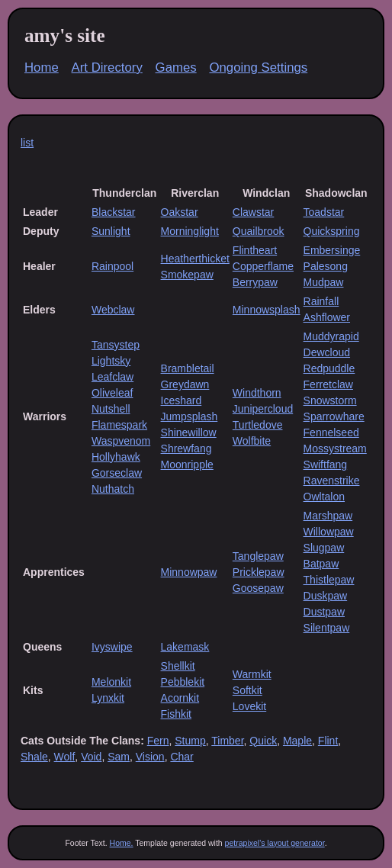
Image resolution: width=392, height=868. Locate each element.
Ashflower (327, 317)
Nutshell (111, 409)
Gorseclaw (117, 473)
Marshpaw (328, 516)
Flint (328, 741)
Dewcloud (327, 352)
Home (42, 68)
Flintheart (255, 250)
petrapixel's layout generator (275, 843)
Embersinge (332, 250)
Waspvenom (121, 441)
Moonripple (187, 465)
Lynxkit (108, 698)
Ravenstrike (332, 481)
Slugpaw (324, 548)
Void (91, 757)
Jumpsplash (190, 416)
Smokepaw (187, 275)
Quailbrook (259, 231)
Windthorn (257, 393)
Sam (119, 757)
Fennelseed (331, 432)
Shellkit (178, 666)
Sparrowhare (334, 416)
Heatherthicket (195, 259)
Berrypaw (255, 282)
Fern (158, 741)
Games (176, 68)
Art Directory (107, 68)
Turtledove (258, 425)
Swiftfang (326, 465)
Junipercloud (263, 409)
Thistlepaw (329, 580)
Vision (150, 757)
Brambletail (188, 368)
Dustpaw (324, 612)
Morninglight (190, 231)
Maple (297, 741)
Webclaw (113, 310)
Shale (34, 757)
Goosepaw (258, 588)
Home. (122, 843)
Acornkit (180, 698)
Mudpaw (324, 282)
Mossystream (335, 448)
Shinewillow (189, 432)
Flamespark (119, 425)
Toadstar (324, 212)
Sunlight (111, 231)
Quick (263, 741)
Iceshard (182, 400)
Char (182, 757)
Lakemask (185, 647)
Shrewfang (186, 448)
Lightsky (111, 361)
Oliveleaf (112, 393)
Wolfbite (252, 441)
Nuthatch (113, 489)
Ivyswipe (112, 647)
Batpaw (321, 564)
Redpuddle (329, 368)
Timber (227, 741)
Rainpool (112, 266)
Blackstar (114, 212)
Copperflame (263, 266)
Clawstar (253, 212)
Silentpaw (327, 628)
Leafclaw (112, 377)
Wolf (65, 757)
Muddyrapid (331, 336)
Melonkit (111, 682)
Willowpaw (329, 532)
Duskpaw (326, 596)
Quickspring (332, 231)
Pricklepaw (259, 572)
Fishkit (176, 714)
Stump (190, 741)
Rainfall (321, 301)
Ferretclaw (328, 384)
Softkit (247, 690)
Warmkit (252, 674)
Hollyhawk (116, 457)
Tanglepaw (258, 556)
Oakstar (180, 212)
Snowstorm (330, 400)
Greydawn (185, 384)
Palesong (326, 266)
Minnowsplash (267, 310)
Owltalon (324, 497)
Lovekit (249, 706)
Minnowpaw (189, 572)
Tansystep (116, 345)
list (27, 143)
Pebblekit (183, 682)
